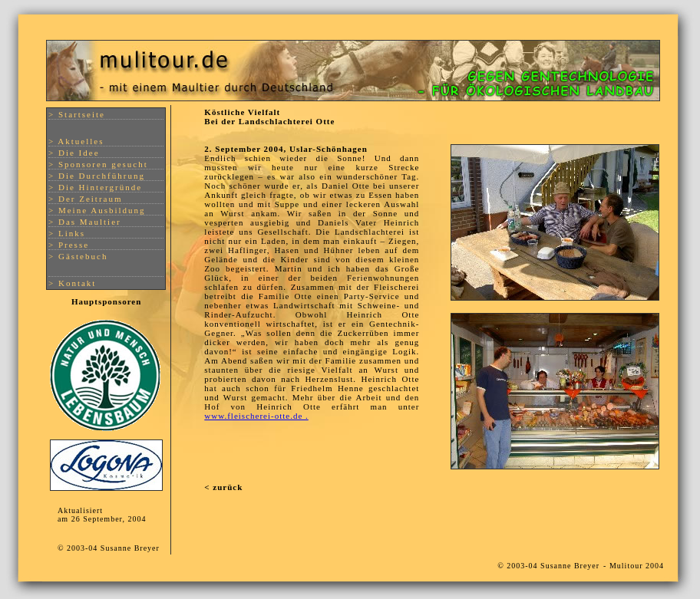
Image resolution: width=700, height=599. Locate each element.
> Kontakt (72, 283)
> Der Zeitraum (86, 199)
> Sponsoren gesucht (98, 164)
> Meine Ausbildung (97, 210)
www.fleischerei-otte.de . (256, 416)
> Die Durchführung (97, 176)
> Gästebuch (78, 256)
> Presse (69, 245)
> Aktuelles (76, 141)
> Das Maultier (85, 222)
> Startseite (77, 114)
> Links (67, 233)
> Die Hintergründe (95, 187)
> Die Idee (74, 153)
